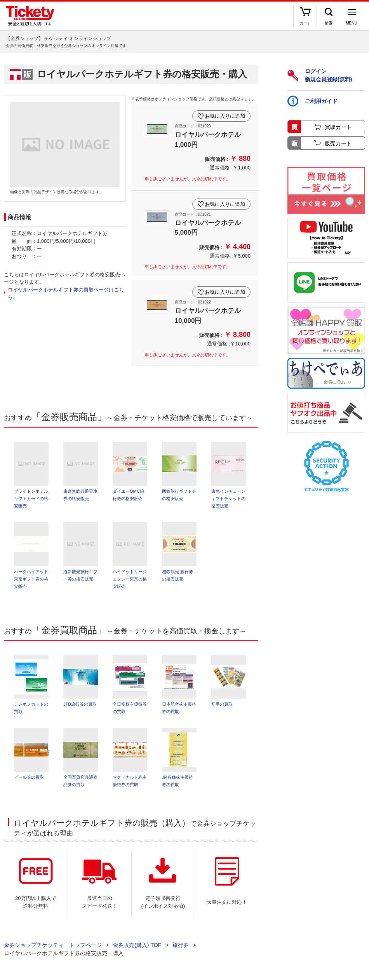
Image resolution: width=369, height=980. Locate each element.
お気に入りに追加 (225, 116)
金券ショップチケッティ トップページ (53, 945)
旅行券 (181, 945)
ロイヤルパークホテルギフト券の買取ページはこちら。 (66, 294)
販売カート (338, 143)
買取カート (338, 127)
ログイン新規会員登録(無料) (320, 75)
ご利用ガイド (312, 101)
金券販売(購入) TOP (137, 945)
